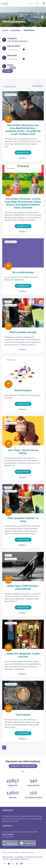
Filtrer (8, 71)
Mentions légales (8, 857)
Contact (6, 859)
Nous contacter (8, 834)
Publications (25, 859)
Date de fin (12, 55)
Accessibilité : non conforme (24, 857)
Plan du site (38, 857)
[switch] (11, 68)
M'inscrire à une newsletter (23, 766)
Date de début (14, 46)
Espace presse (15, 859)
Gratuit (10, 65)
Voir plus (22, 158)
